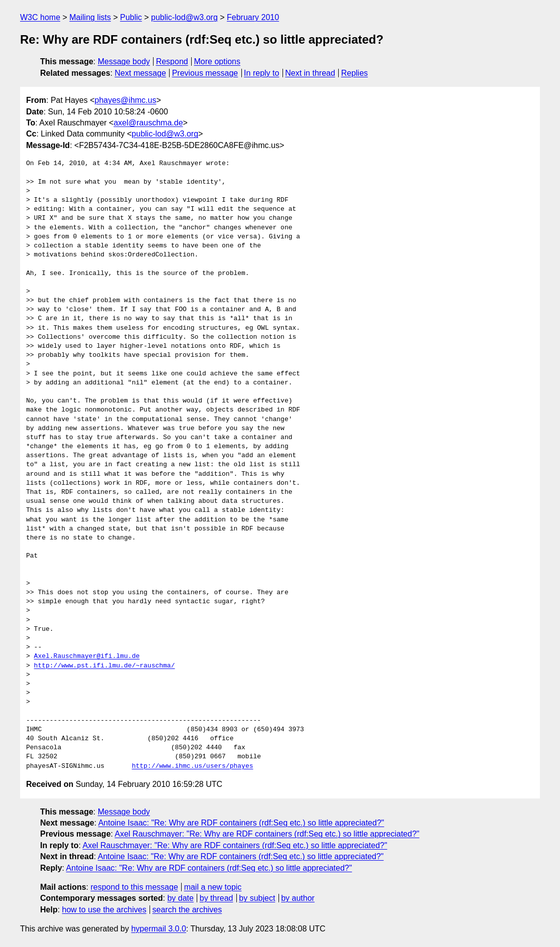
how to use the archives (104, 910)
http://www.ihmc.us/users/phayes (193, 766)
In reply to (261, 73)
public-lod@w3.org (184, 17)
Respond (172, 61)
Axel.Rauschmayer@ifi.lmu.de (87, 656)
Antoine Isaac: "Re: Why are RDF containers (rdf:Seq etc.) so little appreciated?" (241, 823)
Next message (141, 73)
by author (298, 898)
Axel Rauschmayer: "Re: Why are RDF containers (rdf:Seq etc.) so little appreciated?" (267, 834)
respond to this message (134, 887)
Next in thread (310, 73)
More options (218, 61)
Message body (124, 61)
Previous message (205, 73)
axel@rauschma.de (148, 123)
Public (131, 17)
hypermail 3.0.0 (158, 929)
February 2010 (253, 17)
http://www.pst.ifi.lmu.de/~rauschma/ (105, 666)
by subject (257, 898)
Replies (355, 73)
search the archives (187, 910)
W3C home (40, 17)
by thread (217, 898)
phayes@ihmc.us (126, 100)
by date (180, 898)
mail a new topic (213, 887)
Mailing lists (90, 17)
